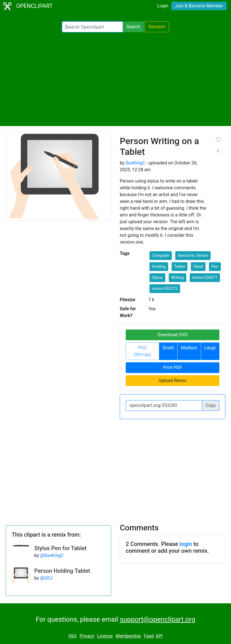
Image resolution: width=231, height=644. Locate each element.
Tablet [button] (179, 266)
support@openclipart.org (157, 619)
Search (133, 27)
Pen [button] (215, 266)
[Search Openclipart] (92, 27)
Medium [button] (189, 348)
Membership (128, 636)
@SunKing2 (52, 555)
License (105, 636)
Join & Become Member (199, 6)
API (159, 636)
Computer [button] (161, 255)
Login (163, 6)
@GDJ (46, 578)
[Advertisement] (115, 79)
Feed (149, 636)
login (186, 544)
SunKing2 (135, 163)
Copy (211, 405)
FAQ (73, 636)
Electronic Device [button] (193, 255)
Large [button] (210, 348)
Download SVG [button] (173, 335)
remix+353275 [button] (165, 289)
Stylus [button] (157, 277)
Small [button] (168, 348)
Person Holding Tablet (62, 571)
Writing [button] (177, 277)
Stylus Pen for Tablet (60, 548)
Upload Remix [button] (172, 380)
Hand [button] (198, 266)
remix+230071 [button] (205, 277)
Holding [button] (159, 266)
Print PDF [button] (173, 367)
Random (157, 27)
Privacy (87, 636)
